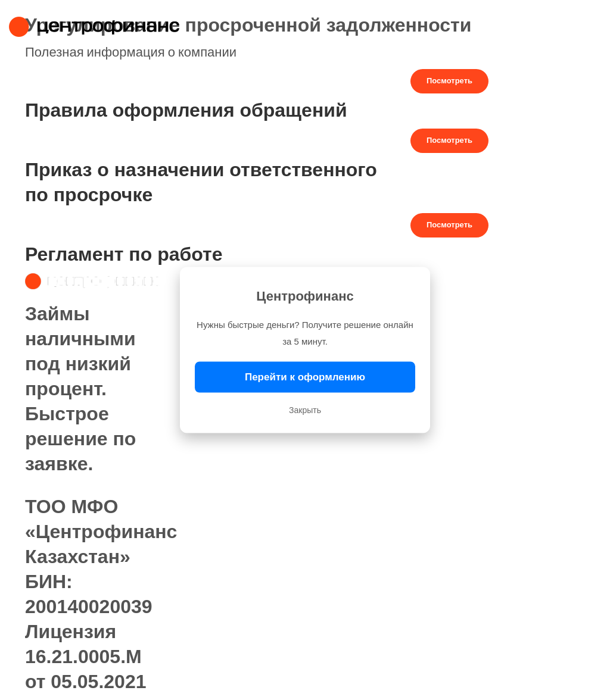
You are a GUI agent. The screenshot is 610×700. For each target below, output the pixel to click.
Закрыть (305, 410)
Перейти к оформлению (305, 377)
